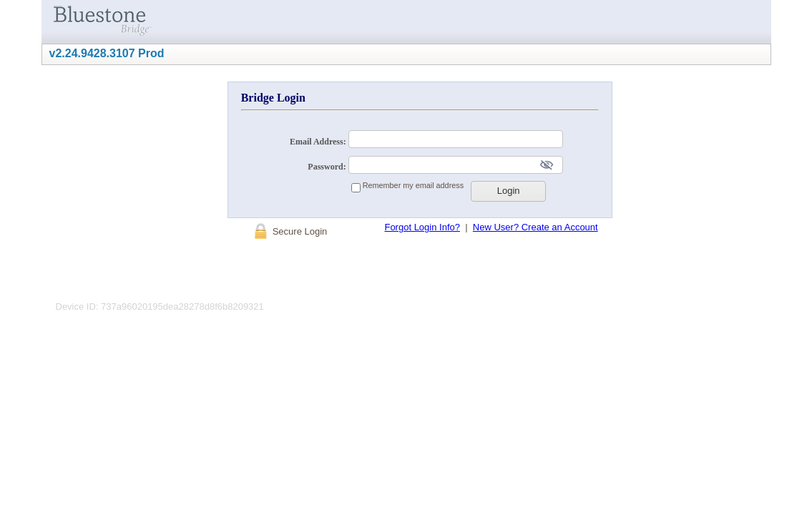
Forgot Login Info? (422, 227)
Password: (328, 167)
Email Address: (319, 142)
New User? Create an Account (535, 227)
